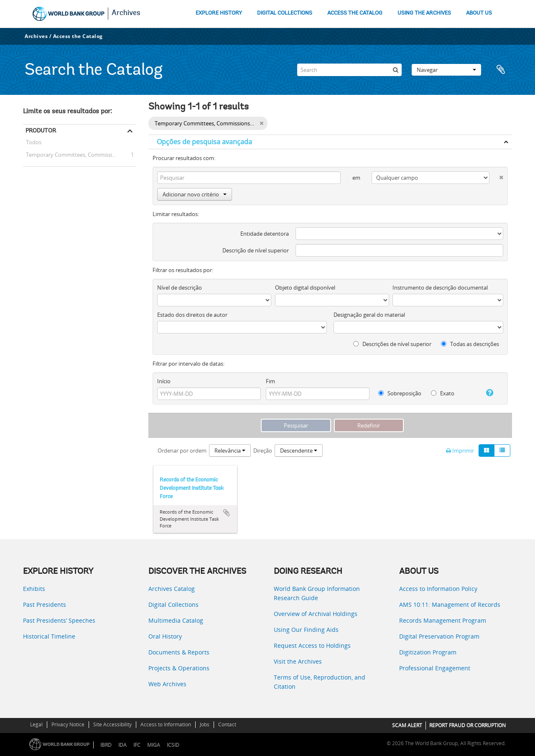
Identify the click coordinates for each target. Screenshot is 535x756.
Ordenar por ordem (182, 451)
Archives (126, 13)
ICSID (173, 745)
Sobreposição (400, 393)
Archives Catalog (172, 589)
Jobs (205, 724)
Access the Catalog (78, 36)
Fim (270, 381)
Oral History (165, 636)
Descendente (299, 451)
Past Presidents (45, 605)
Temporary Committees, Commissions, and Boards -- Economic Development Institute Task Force (79, 155)
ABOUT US (479, 13)
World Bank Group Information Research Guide (317, 593)
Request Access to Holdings (312, 645)
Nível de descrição (180, 288)
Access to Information (166, 724)
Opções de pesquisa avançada (204, 142)
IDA (122, 745)
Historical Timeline (49, 636)
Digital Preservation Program (439, 636)
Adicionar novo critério (195, 194)
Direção (263, 451)
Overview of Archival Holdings (316, 614)
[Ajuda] (486, 393)
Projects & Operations (179, 668)
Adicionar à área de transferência (227, 513)
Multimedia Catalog (176, 620)
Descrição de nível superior (256, 250)
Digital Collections (173, 605)
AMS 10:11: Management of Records (450, 605)
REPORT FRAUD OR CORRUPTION (467, 725)
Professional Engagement (435, 668)
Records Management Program (443, 620)
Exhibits (34, 589)
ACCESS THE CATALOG (355, 13)
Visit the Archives (298, 661)
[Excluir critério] (496, 176)
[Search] (349, 70)
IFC (137, 745)
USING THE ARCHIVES (424, 13)
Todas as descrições (470, 344)
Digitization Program (428, 652)
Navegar (446, 70)
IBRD (106, 745)
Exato (443, 393)
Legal (36, 724)
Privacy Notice (68, 724)
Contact (227, 724)
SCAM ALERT (407, 725)
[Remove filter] (261, 123)
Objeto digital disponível (305, 288)
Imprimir (460, 451)
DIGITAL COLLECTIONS (285, 13)
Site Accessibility (112, 724)
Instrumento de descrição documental (440, 288)
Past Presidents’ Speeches (59, 620)
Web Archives (167, 684)
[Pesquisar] (395, 70)
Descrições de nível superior (392, 344)
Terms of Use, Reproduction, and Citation (320, 682)
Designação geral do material (369, 315)
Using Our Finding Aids (306, 630)
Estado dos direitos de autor (192, 315)
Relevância (230, 451)
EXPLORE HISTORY (219, 13)
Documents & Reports (179, 652)
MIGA (154, 745)
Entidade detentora (265, 234)
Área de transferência (502, 70)
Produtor (41, 130)
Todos (34, 143)
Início (164, 381)
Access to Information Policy (438, 589)
